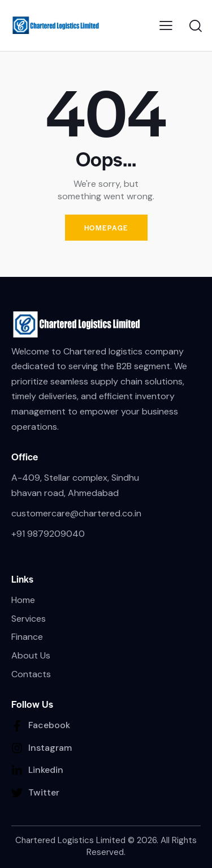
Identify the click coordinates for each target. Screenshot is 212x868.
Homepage (106, 228)
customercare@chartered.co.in (76, 513)
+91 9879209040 (48, 534)
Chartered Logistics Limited (70, 840)
